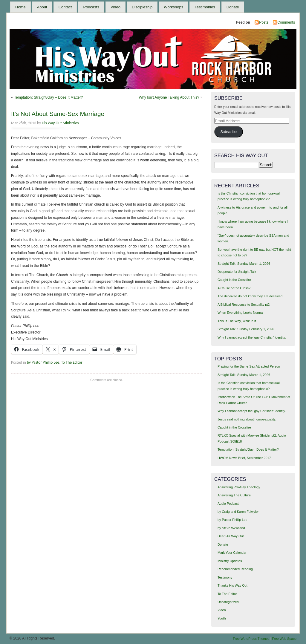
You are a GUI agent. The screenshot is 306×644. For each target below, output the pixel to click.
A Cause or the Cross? (234, 288)
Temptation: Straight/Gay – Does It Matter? (48, 97)
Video (115, 7)
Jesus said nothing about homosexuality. (247, 419)
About (42, 7)
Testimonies (205, 7)
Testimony (225, 577)
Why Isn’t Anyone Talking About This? (169, 97)
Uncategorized (228, 602)
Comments (286, 22)
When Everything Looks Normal (241, 313)
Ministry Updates (230, 561)
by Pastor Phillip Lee (43, 362)
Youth (222, 618)
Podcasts (91, 7)
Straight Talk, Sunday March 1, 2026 (244, 264)
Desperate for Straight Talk (237, 272)
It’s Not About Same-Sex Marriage (58, 114)
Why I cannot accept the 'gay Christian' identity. (252, 411)
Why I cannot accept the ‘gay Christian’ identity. (252, 337)
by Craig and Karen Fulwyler (238, 512)
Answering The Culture (234, 495)
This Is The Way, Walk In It (237, 321)
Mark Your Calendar (232, 553)
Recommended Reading (235, 569)
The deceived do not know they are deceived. (250, 296)
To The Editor (72, 362)
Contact (65, 7)
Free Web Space (284, 639)
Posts (264, 22)
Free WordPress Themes (251, 639)
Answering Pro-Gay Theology (239, 487)
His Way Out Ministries (60, 123)
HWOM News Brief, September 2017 (244, 458)
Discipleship (142, 7)
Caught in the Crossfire (234, 280)
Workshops (173, 7)
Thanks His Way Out (232, 585)
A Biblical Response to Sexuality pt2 (244, 305)
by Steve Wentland (231, 528)
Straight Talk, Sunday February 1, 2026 (246, 329)
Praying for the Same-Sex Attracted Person (249, 366)
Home (20, 7)
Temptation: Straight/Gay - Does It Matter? (248, 449)
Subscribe (228, 132)
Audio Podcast (228, 504)
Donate (233, 7)
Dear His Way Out (231, 536)
